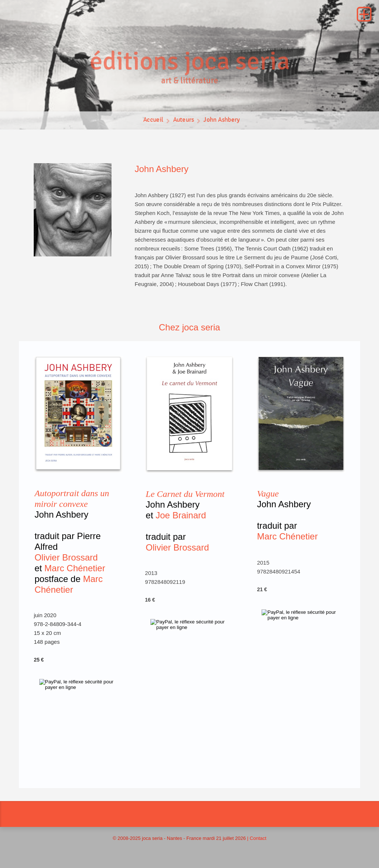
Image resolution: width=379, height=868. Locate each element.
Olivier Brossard (66, 557)
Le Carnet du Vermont (185, 494)
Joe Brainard (181, 515)
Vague (268, 494)
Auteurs (183, 122)
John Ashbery (222, 122)
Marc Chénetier (75, 568)
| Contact (257, 838)
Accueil (152, 122)
